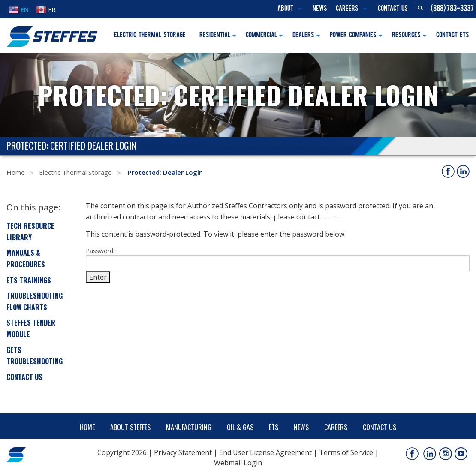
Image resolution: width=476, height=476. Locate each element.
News (320, 9)
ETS (274, 427)
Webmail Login (238, 463)
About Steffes (130, 427)
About (285, 9)
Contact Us (393, 9)
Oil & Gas (240, 427)
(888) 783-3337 (452, 9)
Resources (406, 36)
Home (16, 172)
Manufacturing (189, 427)
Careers (347, 9)
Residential (215, 36)
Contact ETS (453, 36)
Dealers (303, 36)
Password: (278, 259)
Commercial (261, 36)
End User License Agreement (265, 452)
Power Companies (353, 36)
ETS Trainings (29, 280)
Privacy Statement (183, 452)
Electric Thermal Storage (150, 36)
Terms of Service (346, 452)
